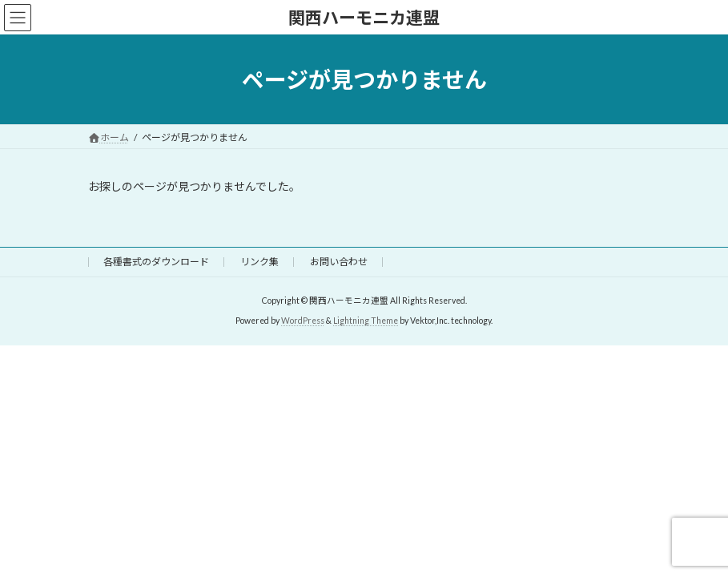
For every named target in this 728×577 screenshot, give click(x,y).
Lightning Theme (366, 321)
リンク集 (259, 262)
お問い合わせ (339, 262)
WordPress (303, 321)
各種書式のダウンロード (156, 262)
